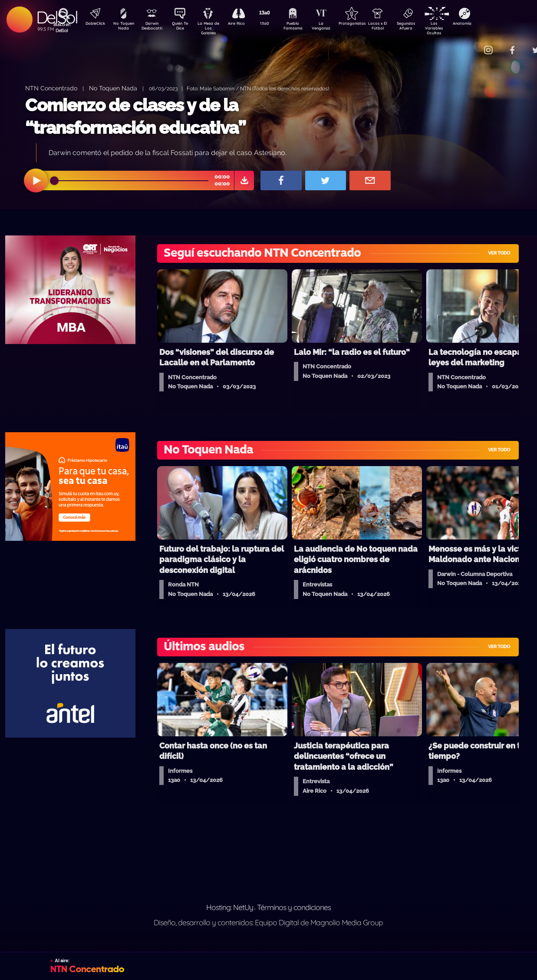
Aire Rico (244, 24)
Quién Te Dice (183, 27)
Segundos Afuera (426, 27)
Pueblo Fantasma (305, 27)
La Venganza (335, 27)
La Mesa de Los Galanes (214, 28)
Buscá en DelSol (62, 27)
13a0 (274, 24)
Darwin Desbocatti (153, 27)
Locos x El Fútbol (396, 27)
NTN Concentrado (51, 88)
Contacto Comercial (470, 45)
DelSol (57, 17)
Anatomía (487, 24)
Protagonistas (366, 24)
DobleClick (92, 24)
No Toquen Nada (122, 27)
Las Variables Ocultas (457, 28)
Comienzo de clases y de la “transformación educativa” (135, 116)
